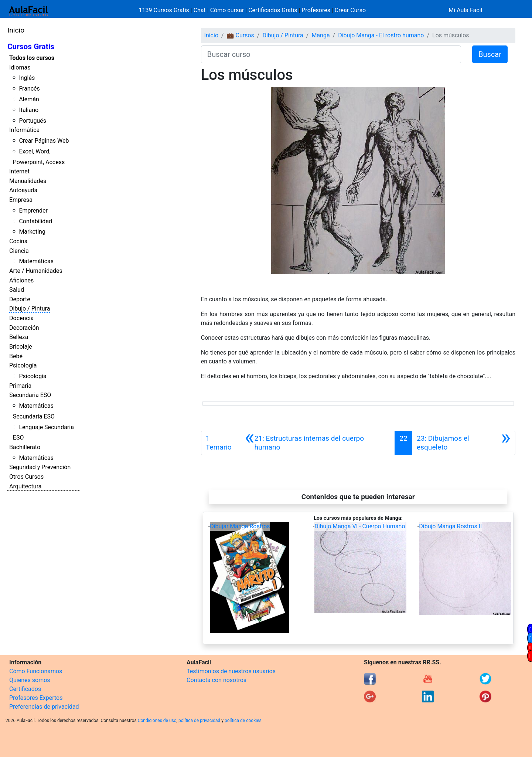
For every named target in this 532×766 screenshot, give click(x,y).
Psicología (23, 365)
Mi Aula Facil (465, 10)
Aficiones (21, 280)
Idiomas (20, 67)
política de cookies (243, 721)
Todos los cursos (32, 58)
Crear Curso (350, 10)
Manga (320, 35)
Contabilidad (35, 221)
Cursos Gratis (31, 47)
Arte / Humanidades (36, 271)
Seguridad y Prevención (40, 467)
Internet (19, 171)
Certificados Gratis (273, 10)
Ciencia (19, 251)
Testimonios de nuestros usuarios (231, 671)
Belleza (19, 337)
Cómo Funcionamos (36, 671)
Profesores (316, 10)
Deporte (20, 299)
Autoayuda (23, 190)
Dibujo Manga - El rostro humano (381, 35)
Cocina (18, 241)
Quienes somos (30, 680)
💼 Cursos (241, 35)
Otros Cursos (26, 477)
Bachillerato (25, 447)
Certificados (25, 689)
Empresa (21, 200)
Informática (24, 130)
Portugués (33, 121)
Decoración (24, 328)
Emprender (33, 211)
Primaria (20, 386)
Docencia (21, 318)
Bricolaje (21, 347)
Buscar (490, 54)
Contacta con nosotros (216, 680)
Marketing (32, 232)
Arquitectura (25, 486)
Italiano (29, 110)
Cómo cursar (227, 10)
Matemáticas (36, 261)
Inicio (16, 30)
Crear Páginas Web (44, 141)
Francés (29, 89)
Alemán (29, 99)
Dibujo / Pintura (30, 309)
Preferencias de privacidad (44, 707)
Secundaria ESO (30, 395)
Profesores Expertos (36, 698)
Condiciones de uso (157, 721)
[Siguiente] (464, 443)
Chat (200, 10)
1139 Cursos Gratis (165, 10)
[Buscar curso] (331, 54)
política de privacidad (199, 721)
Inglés (27, 78)
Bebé (16, 356)
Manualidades (28, 181)
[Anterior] (317, 443)
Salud (17, 290)
